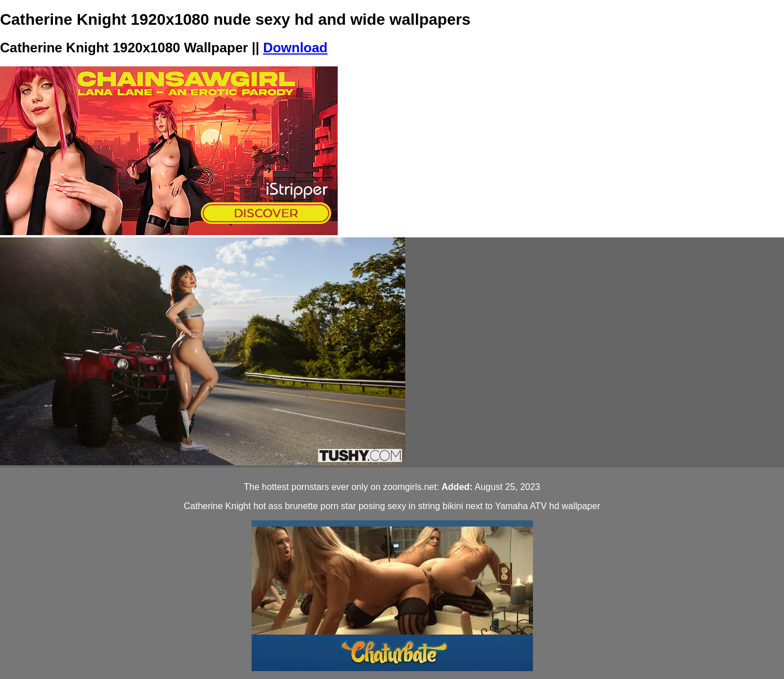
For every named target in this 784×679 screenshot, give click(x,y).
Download (295, 48)
